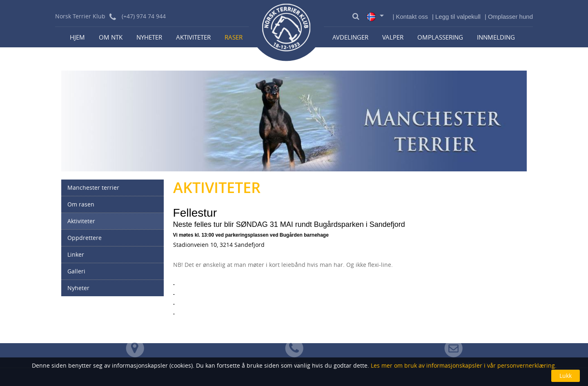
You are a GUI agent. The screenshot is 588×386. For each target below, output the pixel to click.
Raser (234, 37)
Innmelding (496, 37)
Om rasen (81, 204)
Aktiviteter (193, 37)
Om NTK (111, 37)
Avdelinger (350, 37)
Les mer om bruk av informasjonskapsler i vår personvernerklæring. (463, 365)
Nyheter (149, 37)
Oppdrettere (85, 238)
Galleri (76, 271)
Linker (76, 254)
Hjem (77, 37)
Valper (393, 37)
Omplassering (440, 37)
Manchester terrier (93, 187)
